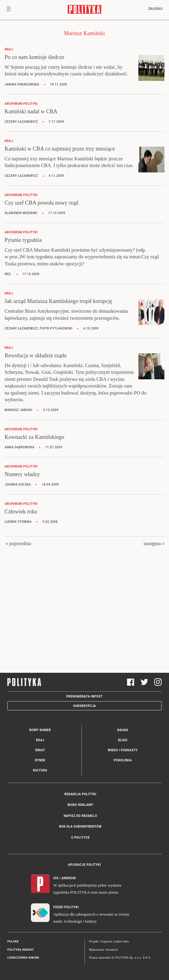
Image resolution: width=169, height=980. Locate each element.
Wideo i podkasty (123, 750)
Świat (40, 750)
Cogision (106, 942)
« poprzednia (18, 543)
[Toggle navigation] (9, 10)
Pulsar (13, 942)
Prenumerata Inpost (85, 696)
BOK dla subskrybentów (80, 827)
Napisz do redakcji (80, 816)
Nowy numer (40, 730)
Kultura (40, 770)
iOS (56, 878)
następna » (154, 543)
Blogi (123, 740)
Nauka (123, 730)
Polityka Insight (21, 950)
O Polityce (80, 838)
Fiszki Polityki (66, 907)
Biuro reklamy (81, 805)
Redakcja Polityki (80, 794)
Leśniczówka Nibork (23, 958)
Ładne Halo (121, 942)
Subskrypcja (85, 706)
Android (69, 878)
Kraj (40, 740)
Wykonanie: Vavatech (103, 950)
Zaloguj (155, 9)
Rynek (40, 760)
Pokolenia (123, 760)
